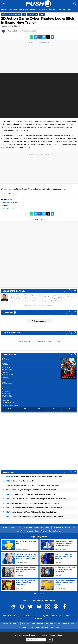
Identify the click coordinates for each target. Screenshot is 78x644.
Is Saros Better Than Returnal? (20, 481)
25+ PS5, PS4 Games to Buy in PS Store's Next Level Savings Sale (34, 476)
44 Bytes (48, 616)
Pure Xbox (25, 624)
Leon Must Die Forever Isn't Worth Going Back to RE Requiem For (34, 508)
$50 (39, 409)
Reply (49, 305)
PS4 (24, 14)
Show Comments (39, 321)
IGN (73, 624)
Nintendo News (64, 624)
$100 (10, 409)
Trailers (42, 14)
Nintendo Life (14, 624)
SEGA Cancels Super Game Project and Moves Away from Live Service (35, 517)
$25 (54, 409)
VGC (31, 627)
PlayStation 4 (6, 365)
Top (5, 527)
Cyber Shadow (32, 14)
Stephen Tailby (13, 31)
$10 (69, 409)
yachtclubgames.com (8, 402)
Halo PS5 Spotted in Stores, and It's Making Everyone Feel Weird (32, 503)
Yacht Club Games (14, 14)
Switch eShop (9, 369)
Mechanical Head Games (9, 379)
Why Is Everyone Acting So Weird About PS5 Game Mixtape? (31, 490)
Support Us (38, 527)
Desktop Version (55, 531)
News (4, 14)
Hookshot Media (13, 616)
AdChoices (55, 616)
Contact (48, 527)
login (41, 341)
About (12, 527)
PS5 (3, 369)
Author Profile (30, 305)
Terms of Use (70, 527)
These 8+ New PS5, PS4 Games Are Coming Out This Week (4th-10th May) (36, 499)
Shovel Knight (49, 121)
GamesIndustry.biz (42, 627)
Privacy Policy (58, 527)
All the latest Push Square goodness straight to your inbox (39, 635)
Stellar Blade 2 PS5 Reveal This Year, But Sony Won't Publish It (32, 512)
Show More (39, 594)
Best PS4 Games (8, 208)
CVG (52, 627)
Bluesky (41, 305)
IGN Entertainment (32, 616)
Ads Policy (21, 531)
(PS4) (9, 202)
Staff (18, 527)
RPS (58, 627)
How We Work (27, 527)
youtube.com (11, 194)
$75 (25, 409)
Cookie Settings (41, 531)
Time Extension (37, 624)
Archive (30, 531)
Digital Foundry (50, 624)
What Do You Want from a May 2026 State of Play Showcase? (32, 485)
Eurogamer (23, 627)
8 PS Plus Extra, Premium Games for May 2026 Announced (30, 494)
